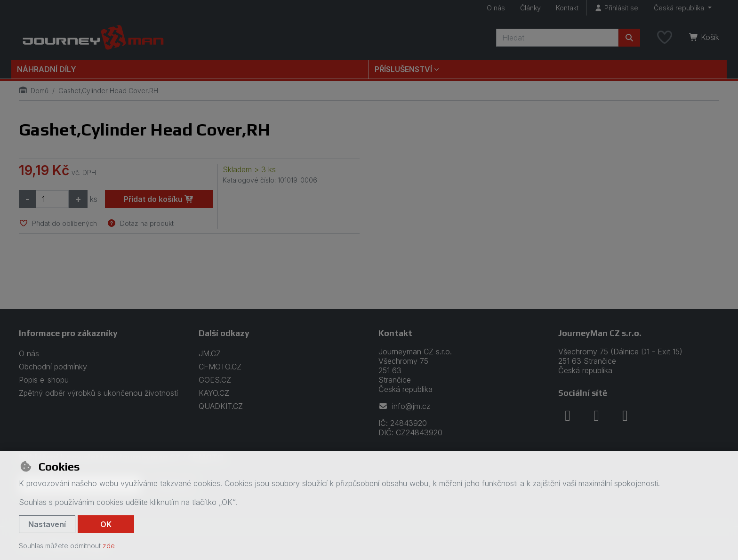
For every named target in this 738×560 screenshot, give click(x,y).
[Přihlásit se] (616, 8)
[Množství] (52, 199)
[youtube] (625, 416)
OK (106, 524)
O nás (496, 8)
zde (109, 546)
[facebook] (568, 416)
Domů (34, 91)
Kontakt (567, 8)
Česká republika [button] (680, 8)
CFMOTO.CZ (220, 367)
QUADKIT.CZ (221, 406)
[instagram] (596, 416)
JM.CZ (210, 353)
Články (530, 8)
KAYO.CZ (214, 393)
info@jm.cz (404, 406)
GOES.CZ (215, 380)
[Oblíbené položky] (665, 38)
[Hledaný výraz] (557, 38)
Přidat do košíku (159, 199)
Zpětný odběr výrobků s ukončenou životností (98, 393)
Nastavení (47, 524)
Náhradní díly (47, 69)
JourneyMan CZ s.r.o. (600, 333)
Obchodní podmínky (53, 367)
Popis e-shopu (44, 380)
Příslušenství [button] (403, 69)
